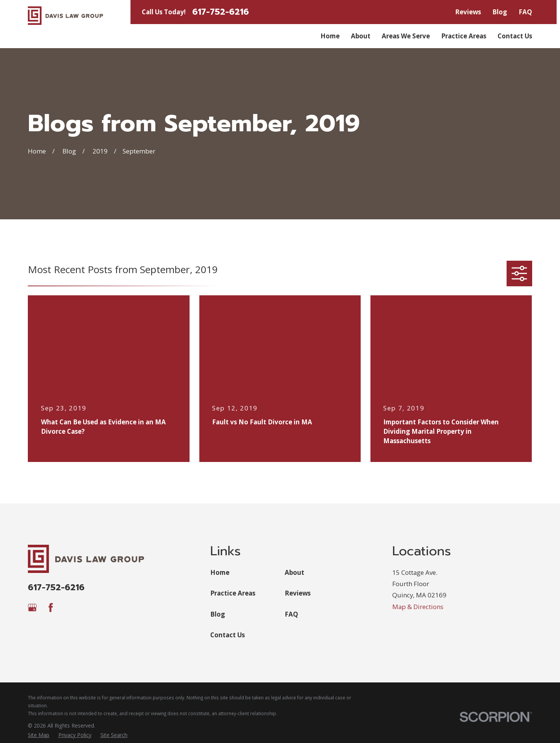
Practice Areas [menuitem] (464, 36)
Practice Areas (233, 593)
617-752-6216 (221, 12)
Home (220, 572)
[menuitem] (39, 735)
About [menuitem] (361, 36)
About (294, 572)
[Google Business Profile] (32, 608)
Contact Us (228, 635)
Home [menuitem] (330, 36)
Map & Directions (418, 607)
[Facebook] (51, 608)
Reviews (468, 12)
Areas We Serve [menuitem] (406, 36)
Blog (500, 12)
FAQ (525, 12)
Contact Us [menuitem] (515, 36)
